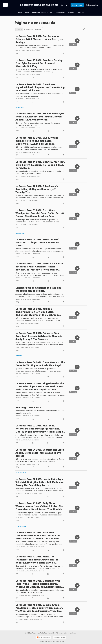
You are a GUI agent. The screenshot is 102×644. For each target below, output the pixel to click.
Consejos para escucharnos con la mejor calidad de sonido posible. (38, 289)
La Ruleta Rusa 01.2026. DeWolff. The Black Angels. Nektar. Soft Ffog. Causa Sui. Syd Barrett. (40, 453)
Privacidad (52, 633)
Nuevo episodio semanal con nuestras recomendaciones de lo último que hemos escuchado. (40, 591)
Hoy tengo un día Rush (28, 408)
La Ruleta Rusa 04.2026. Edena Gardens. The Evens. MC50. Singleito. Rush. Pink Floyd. (40, 364)
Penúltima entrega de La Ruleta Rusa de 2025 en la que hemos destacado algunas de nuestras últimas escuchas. (39, 514)
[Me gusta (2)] (18, 102)
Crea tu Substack (44, 637)
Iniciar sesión (92, 5)
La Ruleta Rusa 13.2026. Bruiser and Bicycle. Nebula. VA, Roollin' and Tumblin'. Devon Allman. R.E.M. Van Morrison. (40, 117)
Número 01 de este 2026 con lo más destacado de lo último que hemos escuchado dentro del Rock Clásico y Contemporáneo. (40, 460)
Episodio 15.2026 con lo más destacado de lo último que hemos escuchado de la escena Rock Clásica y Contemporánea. (38, 71)
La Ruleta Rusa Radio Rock (31, 50)
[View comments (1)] (33, 598)
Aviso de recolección (70, 633)
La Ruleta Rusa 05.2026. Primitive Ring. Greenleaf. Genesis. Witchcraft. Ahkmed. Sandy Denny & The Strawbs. (39, 336)
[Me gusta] (17, 377)
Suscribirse (77, 5)
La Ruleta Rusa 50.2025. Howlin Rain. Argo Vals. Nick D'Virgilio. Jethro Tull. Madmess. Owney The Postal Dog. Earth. (39, 482)
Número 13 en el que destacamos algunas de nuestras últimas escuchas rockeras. (38, 124)
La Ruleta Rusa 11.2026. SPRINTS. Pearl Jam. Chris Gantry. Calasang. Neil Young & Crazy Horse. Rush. (40, 165)
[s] (77, 41)
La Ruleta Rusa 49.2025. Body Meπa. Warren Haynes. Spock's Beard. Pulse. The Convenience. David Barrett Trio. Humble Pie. (39, 506)
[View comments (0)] (33, 53)
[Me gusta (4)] (18, 401)
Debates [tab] (38, 29)
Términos (59, 633)
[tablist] (29, 29)
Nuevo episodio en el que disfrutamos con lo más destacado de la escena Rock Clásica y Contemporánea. (40, 46)
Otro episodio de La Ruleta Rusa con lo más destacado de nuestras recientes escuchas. (39, 95)
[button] (20, 13)
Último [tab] (19, 29)
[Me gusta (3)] (18, 179)
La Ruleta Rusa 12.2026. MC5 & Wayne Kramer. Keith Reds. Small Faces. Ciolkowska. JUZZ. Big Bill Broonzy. (37, 141)
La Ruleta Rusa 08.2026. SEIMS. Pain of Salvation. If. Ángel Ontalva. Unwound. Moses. (38, 243)
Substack (41, 641)
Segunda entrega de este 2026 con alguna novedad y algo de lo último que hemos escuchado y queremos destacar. (39, 436)
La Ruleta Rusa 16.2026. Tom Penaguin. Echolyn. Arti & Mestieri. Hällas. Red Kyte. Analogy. (39, 39)
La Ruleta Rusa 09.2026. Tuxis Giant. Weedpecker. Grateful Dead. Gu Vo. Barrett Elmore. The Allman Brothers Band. (40, 213)
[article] (51, 45)
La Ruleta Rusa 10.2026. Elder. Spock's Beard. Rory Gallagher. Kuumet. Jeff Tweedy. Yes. (37, 189)
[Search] (62, 5)
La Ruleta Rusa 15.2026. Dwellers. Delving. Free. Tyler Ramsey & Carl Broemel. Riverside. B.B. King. (39, 63)
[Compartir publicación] (67, 5)
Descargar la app (59, 637)
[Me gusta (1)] (18, 53)
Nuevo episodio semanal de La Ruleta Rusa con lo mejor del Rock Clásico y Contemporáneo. (40, 172)
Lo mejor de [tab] (29, 29)
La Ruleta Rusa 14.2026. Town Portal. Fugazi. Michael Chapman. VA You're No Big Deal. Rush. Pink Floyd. (40, 87)
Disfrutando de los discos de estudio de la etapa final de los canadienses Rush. (40, 412)
